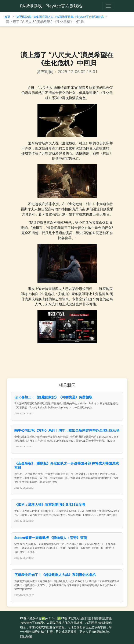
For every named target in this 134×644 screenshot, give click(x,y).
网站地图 (26, 636)
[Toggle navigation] (108, 6)
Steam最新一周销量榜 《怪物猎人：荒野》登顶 (51, 538)
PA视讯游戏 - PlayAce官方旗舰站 (51, 6)
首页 (7, 17)
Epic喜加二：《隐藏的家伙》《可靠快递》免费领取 (53, 397)
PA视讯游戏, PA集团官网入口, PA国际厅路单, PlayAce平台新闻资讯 (60, 17)
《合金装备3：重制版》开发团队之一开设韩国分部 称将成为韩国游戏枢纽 (67, 465)
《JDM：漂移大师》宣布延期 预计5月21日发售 (50, 505)
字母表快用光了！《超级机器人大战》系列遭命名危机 (55, 575)
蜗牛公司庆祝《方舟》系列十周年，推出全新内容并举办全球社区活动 (67, 430)
